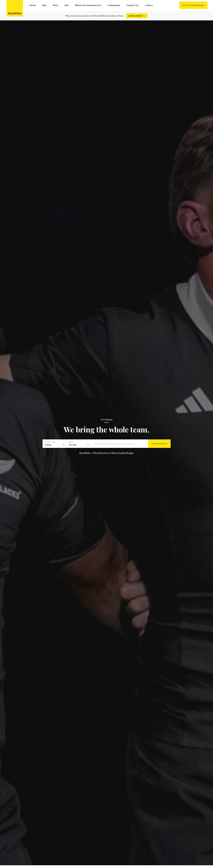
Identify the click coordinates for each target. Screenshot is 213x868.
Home (33, 5)
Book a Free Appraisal (193, 5)
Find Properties (159, 444)
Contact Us (132, 5)
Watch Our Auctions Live (88, 5)
